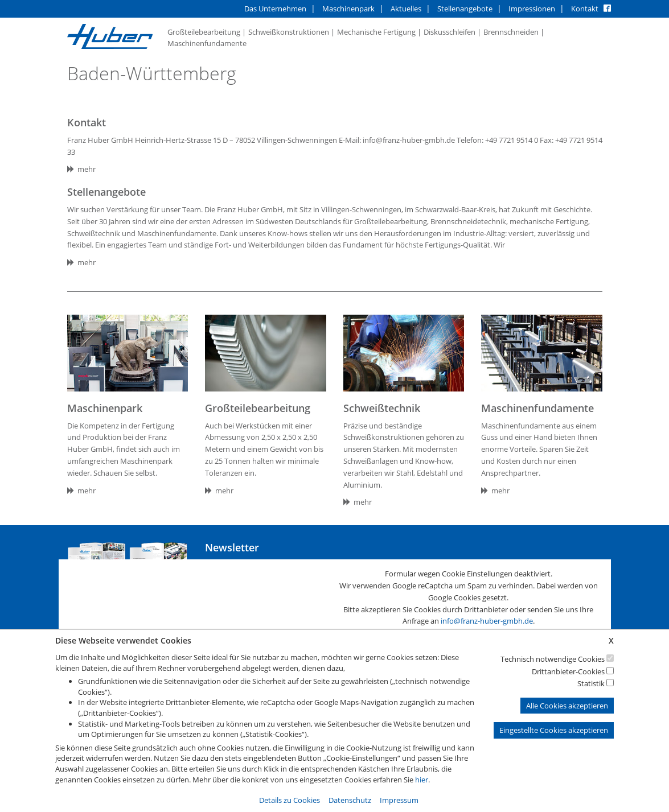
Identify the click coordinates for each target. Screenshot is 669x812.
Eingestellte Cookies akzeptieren (554, 730)
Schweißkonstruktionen (289, 32)
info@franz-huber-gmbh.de (487, 621)
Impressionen (532, 9)
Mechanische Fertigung (376, 32)
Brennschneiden (511, 32)
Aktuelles (406, 9)
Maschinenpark (348, 9)
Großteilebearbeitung (204, 32)
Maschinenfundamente (207, 43)
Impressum (399, 800)
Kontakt (585, 9)
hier (422, 780)
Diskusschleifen (450, 32)
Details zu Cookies (290, 800)
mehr (81, 169)
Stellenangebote (465, 9)
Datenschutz (350, 800)
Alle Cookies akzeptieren (567, 706)
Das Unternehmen (275, 9)
